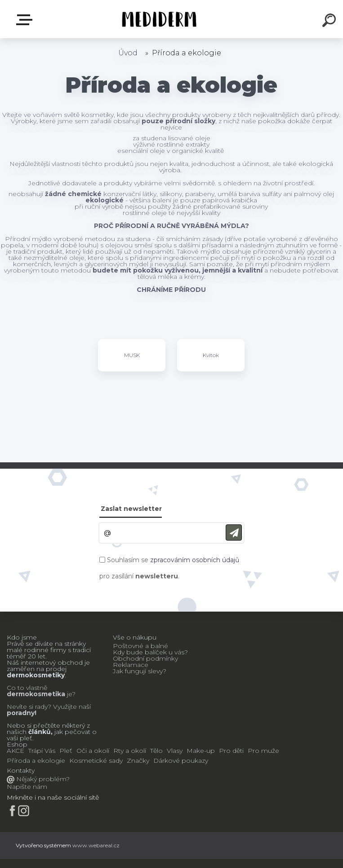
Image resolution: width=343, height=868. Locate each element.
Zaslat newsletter (131, 509)
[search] (330, 22)
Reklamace (131, 665)
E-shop (26, 20)
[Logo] (158, 19)
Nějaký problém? (42, 779)
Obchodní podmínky (145, 658)
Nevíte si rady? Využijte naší (49, 707)
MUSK (132, 355)
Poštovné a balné (140, 646)
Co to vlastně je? (41, 691)
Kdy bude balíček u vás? (150, 652)
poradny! (22, 713)
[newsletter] (234, 533)
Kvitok (211, 355)
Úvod (128, 53)
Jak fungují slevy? (140, 671)
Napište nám (27, 787)
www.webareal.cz (96, 845)
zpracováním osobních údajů (195, 560)
